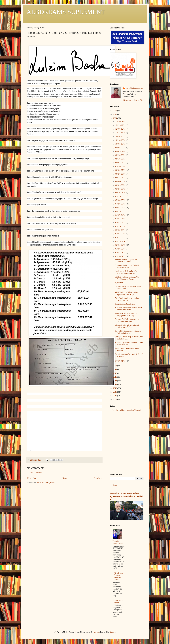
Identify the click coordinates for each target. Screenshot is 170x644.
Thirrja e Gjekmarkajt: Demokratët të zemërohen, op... (129, 344)
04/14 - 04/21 (121, 211)
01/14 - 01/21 (121, 256)
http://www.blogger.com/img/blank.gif (127, 410)
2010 (115, 396)
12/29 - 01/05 (121, 121)
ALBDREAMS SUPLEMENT (66, 12)
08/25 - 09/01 (121, 155)
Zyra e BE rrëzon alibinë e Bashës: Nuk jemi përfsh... (128, 332)
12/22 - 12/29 (121, 125)
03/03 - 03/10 (121, 230)
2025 (115, 114)
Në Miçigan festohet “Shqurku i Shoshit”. (118, 576)
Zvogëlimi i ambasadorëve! (125, 304)
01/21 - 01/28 (121, 253)
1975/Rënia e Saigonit (118, 602)
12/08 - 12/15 (121, 129)
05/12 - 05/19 (121, 196)
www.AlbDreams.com (134, 88)
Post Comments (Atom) (46, 483)
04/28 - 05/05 (121, 204)
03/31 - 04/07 (121, 219)
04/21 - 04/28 (121, 208)
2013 (115, 385)
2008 (115, 399)
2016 (115, 373)
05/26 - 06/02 (121, 189)
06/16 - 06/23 (121, 178)
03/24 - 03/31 (121, 223)
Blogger (112, 632)
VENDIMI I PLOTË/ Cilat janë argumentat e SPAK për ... (127, 293)
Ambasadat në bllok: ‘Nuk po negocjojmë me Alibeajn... (126, 314)
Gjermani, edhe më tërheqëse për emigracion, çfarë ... (127, 326)
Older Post (98, 478)
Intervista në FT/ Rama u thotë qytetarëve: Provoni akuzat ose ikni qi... (127, 496)
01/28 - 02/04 (121, 249)
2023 (115, 366)
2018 (115, 370)
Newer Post (32, 478)
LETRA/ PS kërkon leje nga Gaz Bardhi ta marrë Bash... (127, 278)
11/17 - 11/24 (120, 133)
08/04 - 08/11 (120, 163)
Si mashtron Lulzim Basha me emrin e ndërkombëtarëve (129, 309)
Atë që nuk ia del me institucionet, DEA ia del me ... (128, 299)
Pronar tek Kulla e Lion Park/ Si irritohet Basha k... (127, 266)
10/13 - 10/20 (121, 140)
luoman (97, 632)
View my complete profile (133, 100)
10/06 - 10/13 (121, 144)
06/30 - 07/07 (121, 170)
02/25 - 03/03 (121, 234)
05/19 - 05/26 (121, 193)
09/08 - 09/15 (121, 148)
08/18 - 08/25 (121, 159)
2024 (115, 118)
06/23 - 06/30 (121, 174)
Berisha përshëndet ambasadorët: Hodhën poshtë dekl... (127, 320)
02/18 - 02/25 (121, 238)
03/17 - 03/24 (121, 226)
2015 (115, 377)
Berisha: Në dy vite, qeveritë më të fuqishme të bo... (128, 288)
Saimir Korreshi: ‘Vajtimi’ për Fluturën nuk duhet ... (126, 261)
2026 (115, 111)
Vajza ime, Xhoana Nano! (118, 542)
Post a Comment (36, 473)
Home (65, 478)
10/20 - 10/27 (121, 137)
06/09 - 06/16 (121, 181)
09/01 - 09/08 (121, 151)
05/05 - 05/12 (121, 200)
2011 (115, 392)
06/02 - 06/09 (121, 185)
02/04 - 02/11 (120, 245)
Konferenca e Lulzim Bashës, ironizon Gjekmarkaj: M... (126, 272)
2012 (115, 388)
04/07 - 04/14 (121, 215)
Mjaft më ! (119, 283)
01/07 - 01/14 (121, 361)
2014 (115, 381)
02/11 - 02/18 (120, 241)
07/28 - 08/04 (121, 166)
